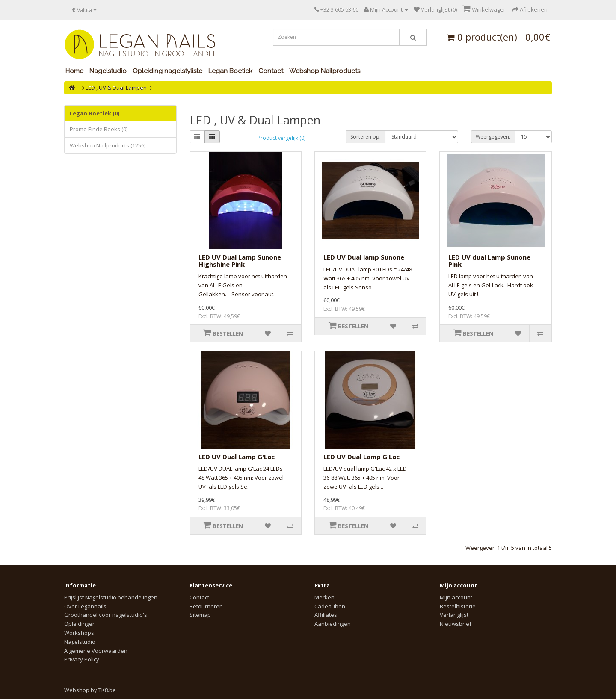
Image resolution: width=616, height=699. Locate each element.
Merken (324, 597)
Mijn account (456, 597)
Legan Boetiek (230, 71)
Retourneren (206, 606)
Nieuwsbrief (456, 624)
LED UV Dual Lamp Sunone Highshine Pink (240, 261)
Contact (271, 71)
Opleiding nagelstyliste (167, 71)
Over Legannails (85, 606)
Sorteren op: (366, 137)
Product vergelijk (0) (281, 138)
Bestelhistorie (458, 606)
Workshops (79, 633)
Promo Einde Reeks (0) (99, 129)
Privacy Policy (82, 659)
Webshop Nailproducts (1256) (108, 145)
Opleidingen (80, 624)
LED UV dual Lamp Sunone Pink (489, 261)
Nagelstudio (108, 71)
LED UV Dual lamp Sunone (364, 257)
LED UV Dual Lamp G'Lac (237, 457)
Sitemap (200, 615)
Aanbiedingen (333, 624)
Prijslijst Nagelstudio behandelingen (111, 597)
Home (74, 71)
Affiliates (326, 615)
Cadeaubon (330, 606)
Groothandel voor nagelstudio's (106, 615)
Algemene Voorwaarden (96, 651)
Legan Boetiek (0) (95, 113)
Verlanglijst (454, 615)
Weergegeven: (493, 137)
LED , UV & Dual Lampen (116, 88)
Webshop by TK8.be (90, 690)
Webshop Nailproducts (325, 71)
